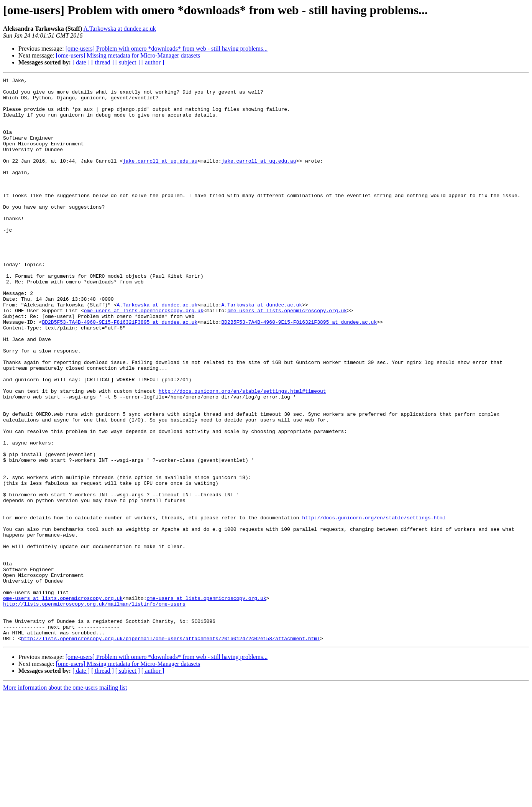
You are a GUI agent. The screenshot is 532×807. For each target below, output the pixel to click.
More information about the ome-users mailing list (65, 800)
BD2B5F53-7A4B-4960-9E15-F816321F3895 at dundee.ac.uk (120, 371)
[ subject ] (128, 62)
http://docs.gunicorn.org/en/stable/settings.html (374, 606)
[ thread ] (103, 62)
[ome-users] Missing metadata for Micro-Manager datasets (128, 55)
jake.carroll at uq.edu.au (160, 178)
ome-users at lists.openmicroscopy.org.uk (144, 357)
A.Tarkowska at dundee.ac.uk (119, 29)
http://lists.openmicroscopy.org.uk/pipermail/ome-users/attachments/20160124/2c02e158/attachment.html (171, 751)
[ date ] (81, 62)
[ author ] (153, 62)
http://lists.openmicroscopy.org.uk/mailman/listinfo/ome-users (94, 710)
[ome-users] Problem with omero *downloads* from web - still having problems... (167, 49)
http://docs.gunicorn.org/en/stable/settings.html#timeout (242, 454)
